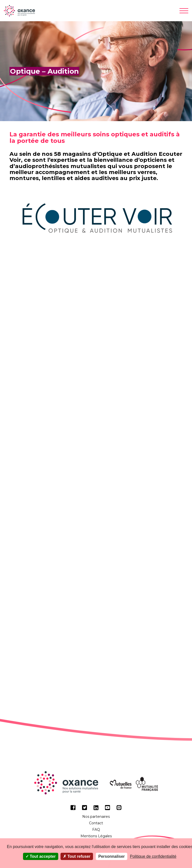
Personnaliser (111, 856)
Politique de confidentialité (153, 856)
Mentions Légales (96, 836)
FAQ (96, 830)
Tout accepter (41, 856)
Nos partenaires (96, 817)
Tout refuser (77, 856)
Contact (96, 823)
